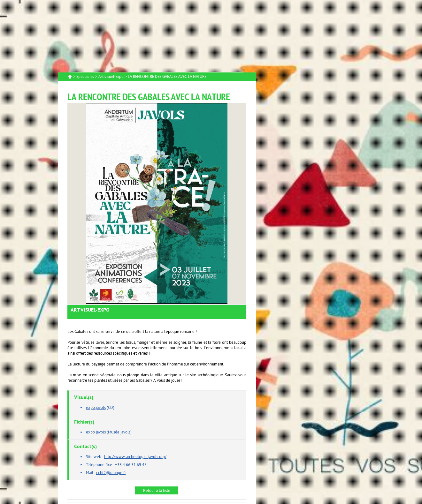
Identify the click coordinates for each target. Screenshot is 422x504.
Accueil (70, 77)
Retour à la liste (157, 490)
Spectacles (85, 77)
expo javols (96, 432)
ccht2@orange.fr (111, 473)
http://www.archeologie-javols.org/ (135, 457)
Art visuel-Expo (111, 77)
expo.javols (96, 407)
